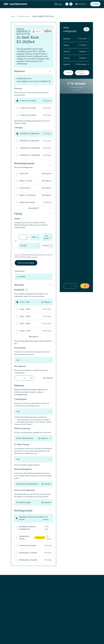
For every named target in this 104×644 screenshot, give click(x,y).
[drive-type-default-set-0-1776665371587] (35, 237)
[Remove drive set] (51, 246)
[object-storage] (34, 459)
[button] (34, 71)
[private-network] (34, 360)
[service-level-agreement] (34, 502)
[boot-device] (34, 277)
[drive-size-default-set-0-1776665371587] (47, 237)
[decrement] (21, 237)
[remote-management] (34, 484)
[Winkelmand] (71, 4)
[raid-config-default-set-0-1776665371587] (29, 246)
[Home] (15, 4)
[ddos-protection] (34, 438)
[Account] (67, 4)
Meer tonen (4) (34, 336)
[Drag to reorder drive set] (16, 241)
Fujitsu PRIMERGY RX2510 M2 (43, 16)
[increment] (27, 237)
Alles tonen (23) (34, 208)
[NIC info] (27, 289)
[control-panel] (34, 412)
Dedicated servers (24, 16)
